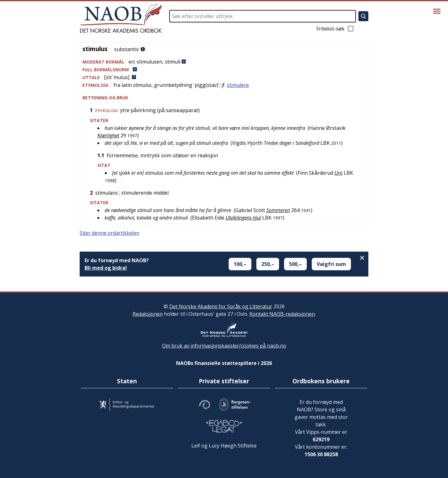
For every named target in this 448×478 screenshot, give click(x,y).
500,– (295, 264)
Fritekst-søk (335, 29)
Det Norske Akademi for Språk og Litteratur (221, 306)
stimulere (238, 85)
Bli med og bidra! (106, 268)
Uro (338, 173)
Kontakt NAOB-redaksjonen (282, 314)
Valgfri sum (331, 264)
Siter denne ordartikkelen (110, 233)
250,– (268, 264)
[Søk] (363, 16)
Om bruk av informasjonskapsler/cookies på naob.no (224, 346)
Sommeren (278, 210)
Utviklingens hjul (243, 218)
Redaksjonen (148, 314)
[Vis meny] (437, 11)
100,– (240, 264)
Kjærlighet (108, 135)
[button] (224, 62)
